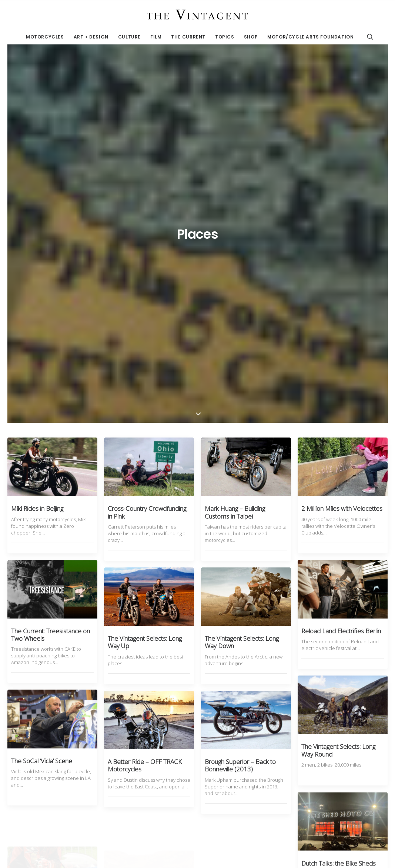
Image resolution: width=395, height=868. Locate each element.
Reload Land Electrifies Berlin (341, 330)
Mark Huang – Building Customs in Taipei (235, 212)
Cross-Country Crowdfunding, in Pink (148, 212)
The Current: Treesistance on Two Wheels (51, 334)
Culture (129, 37)
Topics (225, 37)
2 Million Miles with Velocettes (342, 208)
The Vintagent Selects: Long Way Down (242, 341)
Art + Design (91, 37)
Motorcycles (45, 37)
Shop (251, 37)
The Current (188, 37)
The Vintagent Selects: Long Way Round (338, 482)
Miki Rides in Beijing (37, 208)
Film (156, 37)
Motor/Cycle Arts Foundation (310, 37)
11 (237, 787)
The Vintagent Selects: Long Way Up (145, 341)
